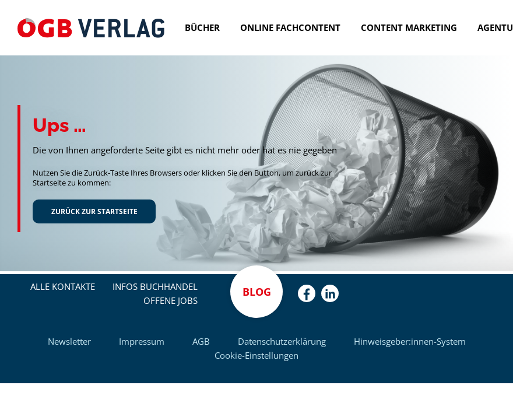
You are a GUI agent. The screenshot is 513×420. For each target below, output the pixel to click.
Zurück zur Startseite (94, 211)
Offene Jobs (171, 300)
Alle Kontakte (63, 286)
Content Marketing (409, 27)
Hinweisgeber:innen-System (410, 341)
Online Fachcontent (290, 27)
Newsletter (69, 341)
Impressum (142, 341)
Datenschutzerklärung (282, 341)
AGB (201, 341)
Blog (257, 292)
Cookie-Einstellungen (256, 355)
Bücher (202, 27)
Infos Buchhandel (155, 286)
